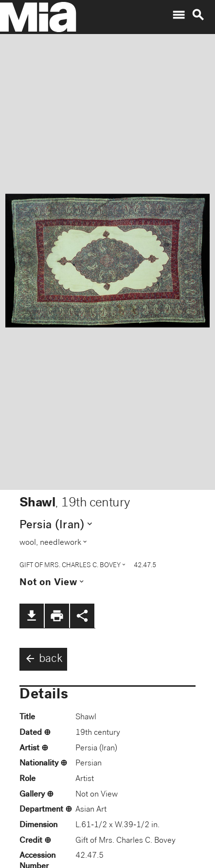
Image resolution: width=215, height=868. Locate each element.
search (198, 15)
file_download (32, 616)
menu (179, 15)
